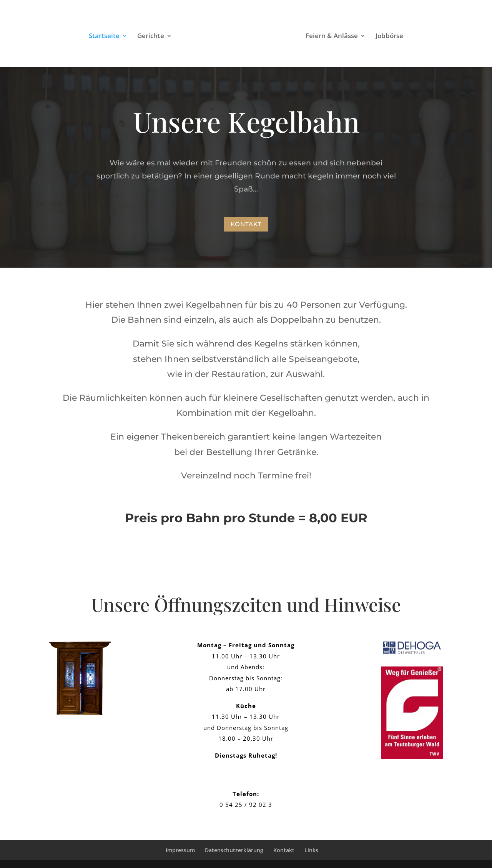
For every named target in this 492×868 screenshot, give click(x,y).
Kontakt (246, 224)
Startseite (80, 37)
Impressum (180, 850)
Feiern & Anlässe (356, 37)
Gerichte (126, 37)
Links (311, 850)
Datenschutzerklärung (234, 850)
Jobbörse (414, 37)
